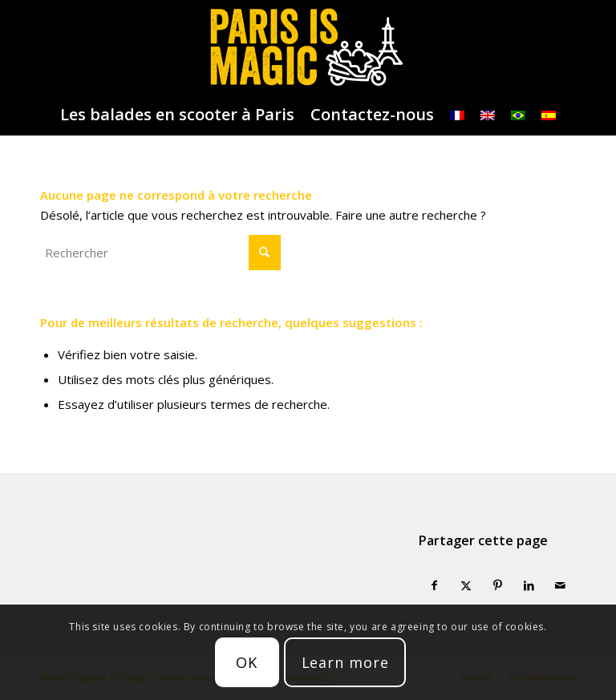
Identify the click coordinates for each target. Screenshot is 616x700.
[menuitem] (177, 115)
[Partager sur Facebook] (434, 586)
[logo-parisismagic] (308, 47)
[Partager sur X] (466, 586)
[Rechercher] (160, 253)
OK (247, 662)
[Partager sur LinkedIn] (529, 586)
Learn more (345, 662)
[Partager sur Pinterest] (497, 586)
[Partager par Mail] (560, 586)
